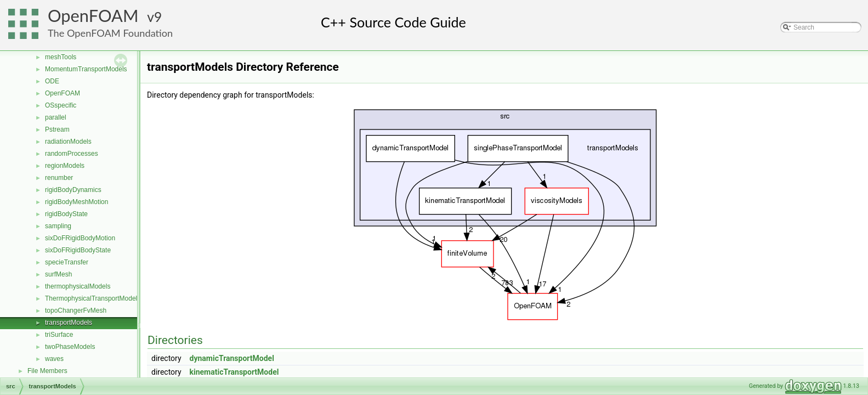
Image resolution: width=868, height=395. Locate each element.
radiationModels (68, 142)
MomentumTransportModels (86, 69)
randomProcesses (72, 154)
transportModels (69, 323)
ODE (52, 81)
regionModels (65, 166)
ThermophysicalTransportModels (93, 298)
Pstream (57, 129)
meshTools (61, 57)
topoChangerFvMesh (76, 311)
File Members (47, 371)
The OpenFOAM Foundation (110, 33)
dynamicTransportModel (232, 358)
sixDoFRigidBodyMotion (80, 238)
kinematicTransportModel (234, 372)
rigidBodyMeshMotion (76, 202)
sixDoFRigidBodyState (78, 250)
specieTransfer (67, 262)
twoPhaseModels (70, 347)
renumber (59, 178)
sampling (58, 226)
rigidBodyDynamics (73, 190)
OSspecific (61, 105)
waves (54, 359)
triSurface (59, 335)
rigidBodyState (66, 214)
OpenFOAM (93, 16)
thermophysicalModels (78, 286)
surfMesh (58, 274)
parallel (56, 117)
